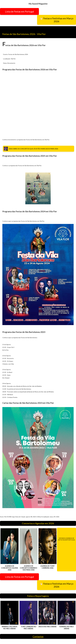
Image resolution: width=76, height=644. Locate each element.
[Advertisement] (38, 106)
